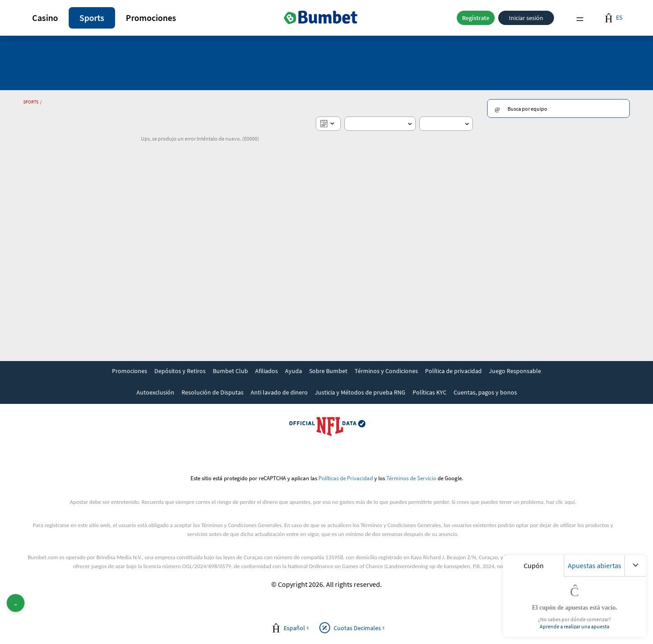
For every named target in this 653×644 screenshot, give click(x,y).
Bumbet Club (230, 371)
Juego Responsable (515, 371)
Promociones (151, 18)
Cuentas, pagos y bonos (485, 392)
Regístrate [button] (476, 18)
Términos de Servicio (411, 478)
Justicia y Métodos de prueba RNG (360, 392)
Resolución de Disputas (213, 392)
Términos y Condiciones (386, 371)
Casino (45, 18)
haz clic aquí (561, 502)
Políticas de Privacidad (346, 478)
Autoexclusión (155, 392)
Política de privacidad (453, 371)
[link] (130, 372)
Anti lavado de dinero (279, 392)
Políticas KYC (430, 392)
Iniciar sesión (526, 18)
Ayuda (293, 371)
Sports (92, 18)
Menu (580, 18)
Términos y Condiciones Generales (241, 525)
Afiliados (267, 371)
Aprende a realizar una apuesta (574, 626)
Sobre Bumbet (328, 371)
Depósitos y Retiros (180, 371)
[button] (45, 18)
